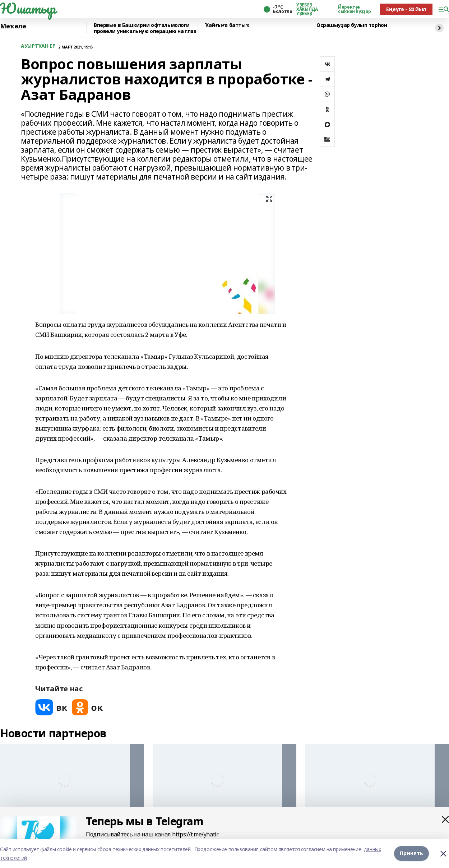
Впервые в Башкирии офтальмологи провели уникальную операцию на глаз (145, 28)
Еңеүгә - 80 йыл (406, 9)
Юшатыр (28, 8)
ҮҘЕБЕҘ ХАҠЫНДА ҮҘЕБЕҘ (307, 9)
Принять (411, 853)
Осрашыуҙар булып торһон (352, 25)
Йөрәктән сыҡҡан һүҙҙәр (355, 9)
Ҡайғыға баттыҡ (227, 25)
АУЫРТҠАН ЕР (38, 46)
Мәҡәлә (13, 26)
